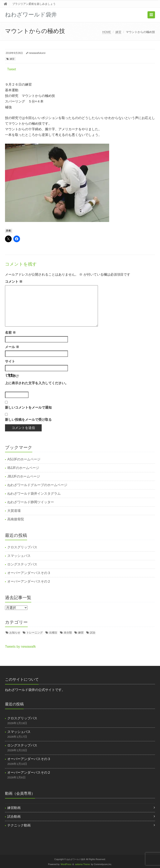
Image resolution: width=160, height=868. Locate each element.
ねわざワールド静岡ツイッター (31, 502)
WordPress (66, 864)
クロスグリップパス (22, 547)
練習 (118, 32)
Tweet (12, 69)
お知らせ (15, 633)
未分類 (68, 633)
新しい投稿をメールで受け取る (28, 420)
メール (12, 347)
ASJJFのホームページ (24, 459)
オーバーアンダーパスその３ (29, 573)
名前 (10, 333)
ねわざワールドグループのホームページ (37, 485)
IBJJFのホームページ (23, 468)
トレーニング (35, 633)
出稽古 (53, 633)
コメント (14, 282)
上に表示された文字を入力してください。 (37, 383)
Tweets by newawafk (20, 647)
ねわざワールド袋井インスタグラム (34, 494)
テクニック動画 (19, 825)
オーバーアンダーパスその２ (29, 581)
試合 (93, 633)
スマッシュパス (19, 556)
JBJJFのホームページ (24, 476)
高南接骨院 (16, 519)
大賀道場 (14, 511)
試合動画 (14, 817)
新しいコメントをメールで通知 (28, 407)
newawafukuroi (37, 53)
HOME (107, 32)
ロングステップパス (22, 564)
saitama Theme (82, 864)
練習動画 (14, 808)
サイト (10, 361)
